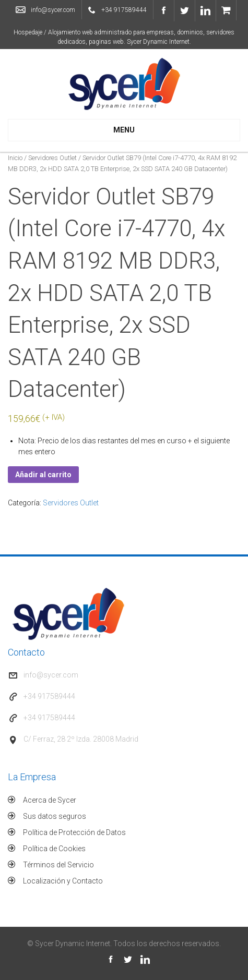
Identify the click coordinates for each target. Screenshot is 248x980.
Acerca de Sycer (50, 800)
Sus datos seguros (55, 816)
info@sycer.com (53, 10)
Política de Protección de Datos (74, 832)
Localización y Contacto (63, 881)
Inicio (15, 158)
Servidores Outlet (52, 158)
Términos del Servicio (58, 865)
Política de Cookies (54, 849)
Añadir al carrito (43, 475)
